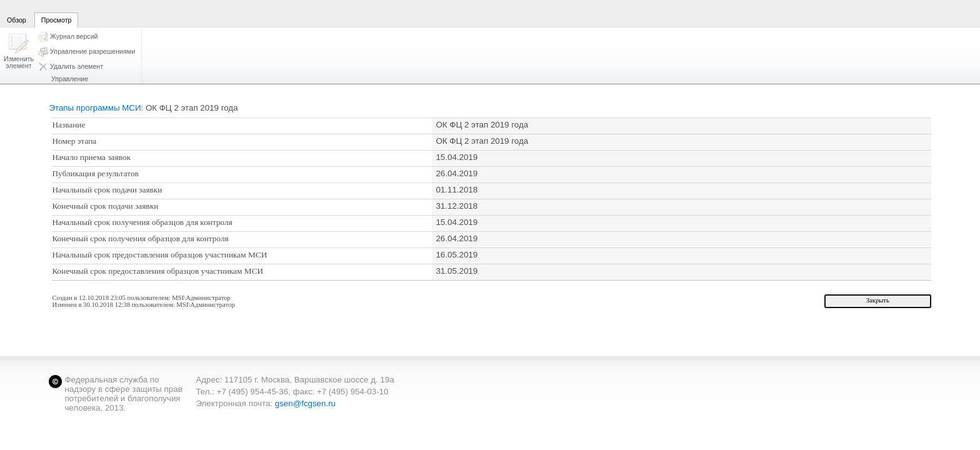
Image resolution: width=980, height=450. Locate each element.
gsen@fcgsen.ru (305, 403)
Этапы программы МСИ (95, 108)
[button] (19, 52)
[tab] (17, 13)
